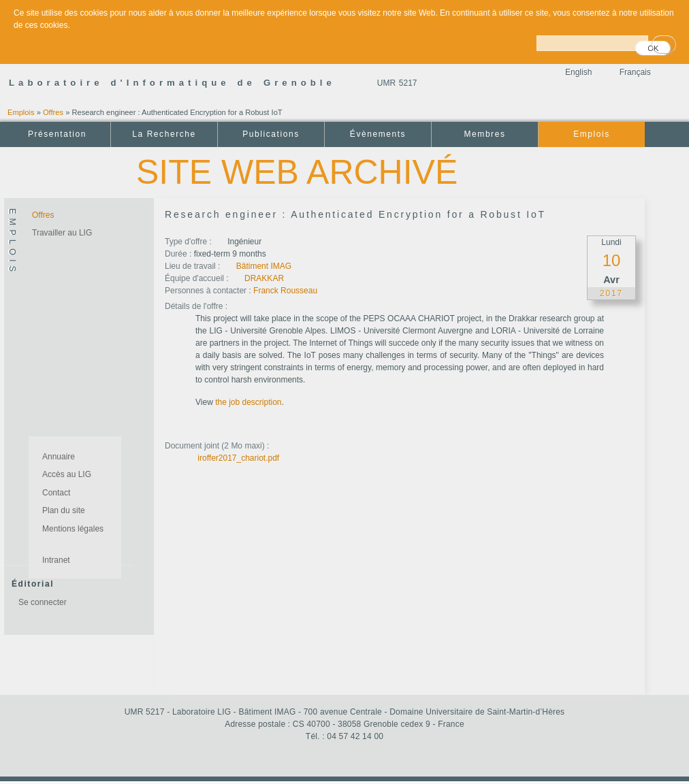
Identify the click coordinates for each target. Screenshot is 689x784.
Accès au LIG (67, 474)
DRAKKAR (264, 278)
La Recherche (164, 134)
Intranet (56, 560)
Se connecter (43, 602)
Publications (271, 134)
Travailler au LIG (62, 233)
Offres (53, 112)
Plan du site (64, 510)
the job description (248, 402)
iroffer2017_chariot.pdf (238, 458)
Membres (485, 134)
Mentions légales (73, 529)
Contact (56, 493)
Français (635, 72)
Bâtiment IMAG (264, 266)
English (578, 72)
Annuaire (59, 457)
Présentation (57, 134)
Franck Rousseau (285, 291)
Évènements (378, 134)
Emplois (21, 112)
